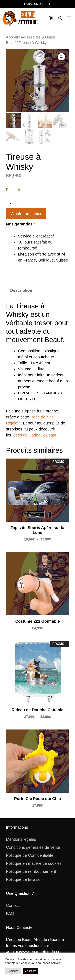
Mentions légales (21, 839)
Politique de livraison (24, 879)
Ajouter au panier (26, 214)
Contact (13, 905)
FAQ (10, 913)
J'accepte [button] (31, 971)
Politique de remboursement (31, 871)
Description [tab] (21, 290)
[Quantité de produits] (18, 203)
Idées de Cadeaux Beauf (34, 435)
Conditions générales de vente (33, 847)
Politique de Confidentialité (30, 855)
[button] (60, 18)
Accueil (12, 37)
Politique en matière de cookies (34, 863)
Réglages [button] (13, 971)
